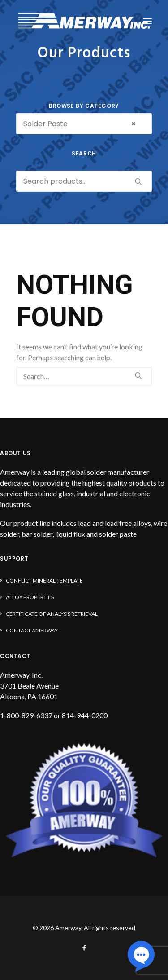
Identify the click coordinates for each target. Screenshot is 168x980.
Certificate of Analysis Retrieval (52, 614)
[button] (147, 21)
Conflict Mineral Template (44, 580)
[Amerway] (84, 21)
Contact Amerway (32, 630)
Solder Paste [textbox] (80, 124)
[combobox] (84, 124)
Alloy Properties (30, 597)
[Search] (84, 376)
